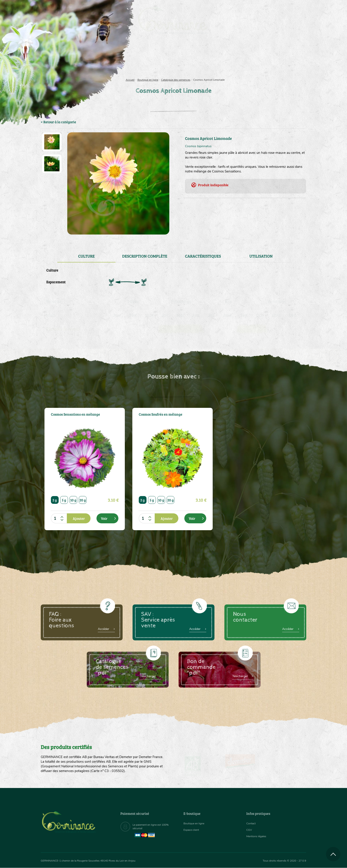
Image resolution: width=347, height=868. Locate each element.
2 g (55, 500)
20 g (83, 500)
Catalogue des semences (176, 80)
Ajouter (79, 518)
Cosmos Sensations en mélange (71, 417)
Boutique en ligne (267, 58)
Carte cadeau (159, 58)
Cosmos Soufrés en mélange (164, 414)
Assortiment (207, 58)
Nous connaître (117, 58)
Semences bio (77, 58)
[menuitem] (286, 9)
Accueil (130, 80)
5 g (64, 500)
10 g (73, 500)
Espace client (192, 830)
